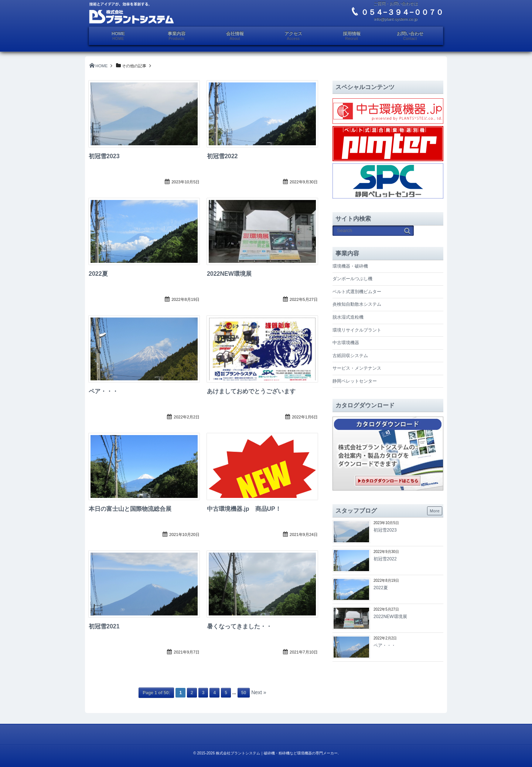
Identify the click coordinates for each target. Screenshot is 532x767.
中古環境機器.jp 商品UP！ (244, 509)
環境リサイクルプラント (357, 330)
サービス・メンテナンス (357, 368)
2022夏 (98, 274)
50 (244, 693)
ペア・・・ (103, 391)
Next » (259, 692)
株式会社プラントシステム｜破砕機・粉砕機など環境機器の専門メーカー (277, 753)
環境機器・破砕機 (350, 266)
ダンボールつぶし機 (352, 279)
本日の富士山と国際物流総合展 (130, 509)
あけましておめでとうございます (251, 391)
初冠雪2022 (222, 156)
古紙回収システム (350, 356)
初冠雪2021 (104, 626)
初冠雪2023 (104, 156)
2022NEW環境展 (229, 274)
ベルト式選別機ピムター (357, 292)
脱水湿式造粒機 (348, 317)
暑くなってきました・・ (239, 626)
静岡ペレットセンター (355, 381)
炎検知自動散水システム (357, 304)
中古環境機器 (346, 343)
